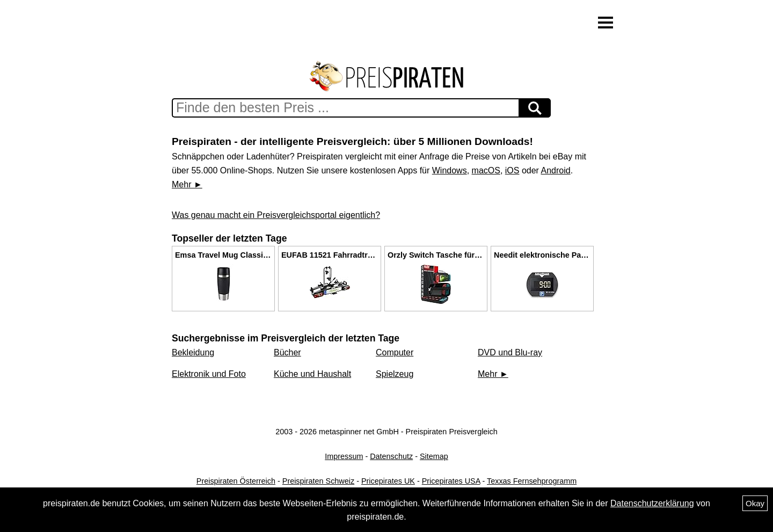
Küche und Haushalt (312, 374)
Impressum (344, 456)
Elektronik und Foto (209, 374)
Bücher (287, 352)
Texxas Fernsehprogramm (532, 481)
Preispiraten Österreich (236, 481)
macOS (486, 170)
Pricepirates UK (388, 481)
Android (555, 170)
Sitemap (434, 456)
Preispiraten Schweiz (318, 481)
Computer (395, 352)
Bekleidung (193, 352)
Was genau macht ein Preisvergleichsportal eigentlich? (276, 215)
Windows (450, 170)
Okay (755, 503)
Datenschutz (391, 456)
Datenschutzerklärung (652, 503)
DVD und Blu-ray (510, 352)
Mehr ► (187, 184)
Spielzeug (395, 374)
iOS (512, 170)
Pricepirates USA (451, 481)
